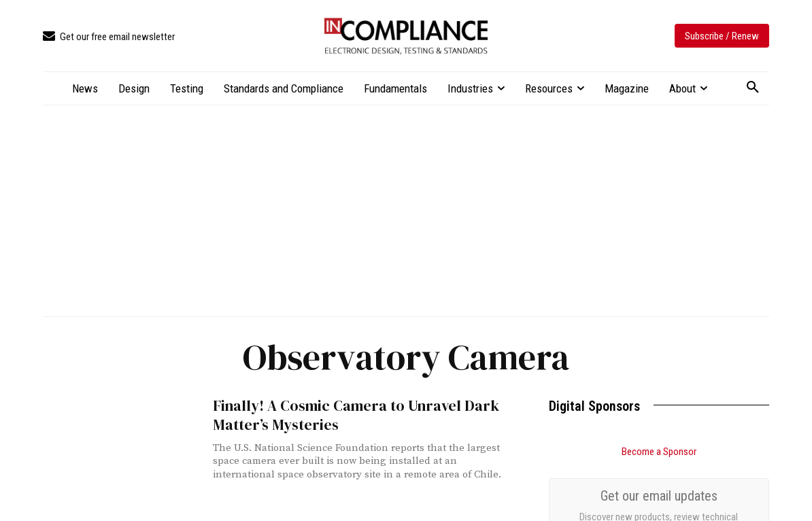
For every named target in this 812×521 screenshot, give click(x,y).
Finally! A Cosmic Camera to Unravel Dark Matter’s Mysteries (349, 415)
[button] (753, 88)
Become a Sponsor (659, 452)
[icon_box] (109, 37)
